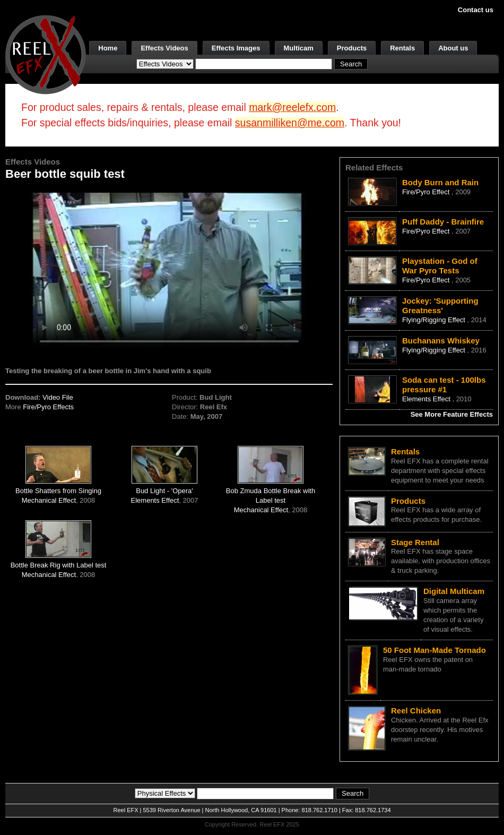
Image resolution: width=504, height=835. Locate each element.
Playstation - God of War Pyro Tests (440, 266)
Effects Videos (164, 48)
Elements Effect (155, 500)
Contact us (476, 10)
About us (453, 48)
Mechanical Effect (49, 500)
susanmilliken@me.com (290, 123)
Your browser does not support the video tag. (169, 270)
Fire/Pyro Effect (427, 192)
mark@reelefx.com (292, 107)
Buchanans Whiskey (441, 341)
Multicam (299, 48)
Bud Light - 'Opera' (164, 491)
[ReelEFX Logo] (46, 54)
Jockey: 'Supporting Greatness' (440, 305)
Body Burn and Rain (440, 182)
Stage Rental (415, 542)
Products (352, 48)
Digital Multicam (454, 591)
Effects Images (236, 48)
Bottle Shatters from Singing (58, 491)
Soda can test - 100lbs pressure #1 (444, 385)
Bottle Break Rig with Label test (59, 565)
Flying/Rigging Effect (435, 320)
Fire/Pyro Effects (48, 407)
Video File (58, 397)
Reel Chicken (416, 711)
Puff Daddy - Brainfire (443, 222)
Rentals (402, 48)
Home (108, 48)
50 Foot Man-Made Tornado (435, 650)
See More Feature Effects (452, 414)
